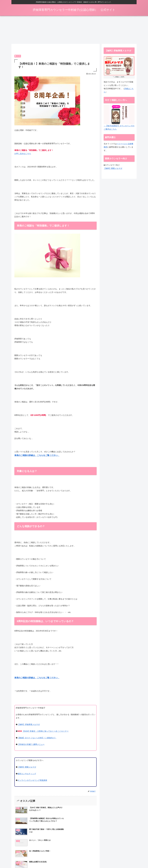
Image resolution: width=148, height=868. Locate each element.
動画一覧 (91, 860)
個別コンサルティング (27, 774)
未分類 (18, 57)
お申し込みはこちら (23, 154)
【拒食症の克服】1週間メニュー (31, 745)
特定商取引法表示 (101, 860)
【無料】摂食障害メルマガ (29, 725)
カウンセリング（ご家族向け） (75, 860)
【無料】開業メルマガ (27, 768)
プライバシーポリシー (116, 860)
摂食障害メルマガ (57, 860)
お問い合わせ (130, 860)
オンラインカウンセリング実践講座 (32, 781)
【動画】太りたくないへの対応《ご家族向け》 (37, 738)
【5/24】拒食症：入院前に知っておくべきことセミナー (45, 732)
